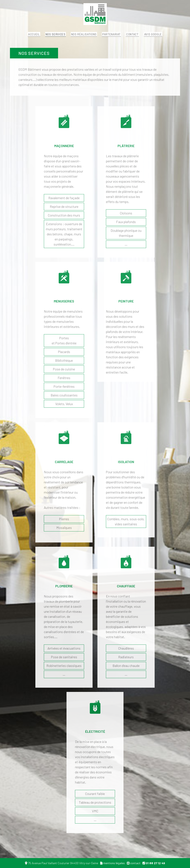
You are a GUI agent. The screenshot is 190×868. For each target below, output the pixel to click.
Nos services (44, 37)
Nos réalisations (80, 37)
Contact (144, 37)
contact (135, 863)
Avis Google (172, 37)
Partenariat (115, 37)
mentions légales (114, 863)
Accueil (15, 37)
